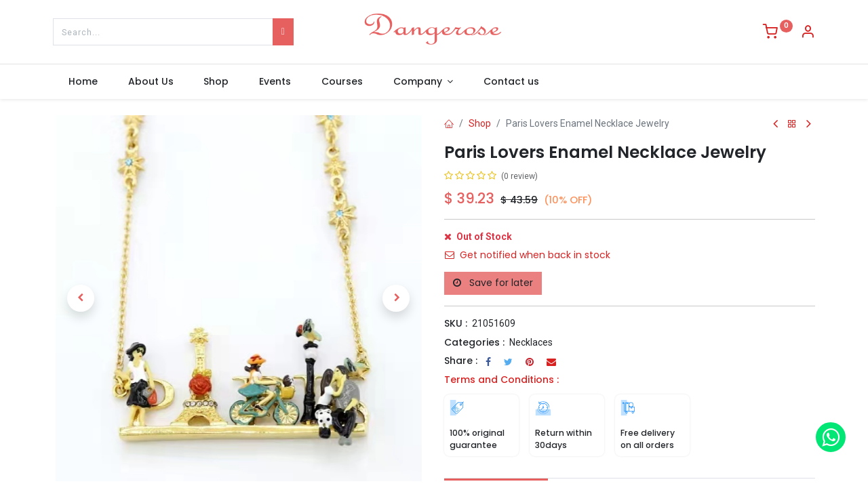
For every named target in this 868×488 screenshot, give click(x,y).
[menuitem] (83, 82)
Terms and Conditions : (501, 380)
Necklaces (531, 342)
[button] (81, 298)
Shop (480, 123)
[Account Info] (808, 33)
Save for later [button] (493, 283)
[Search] (283, 32)
